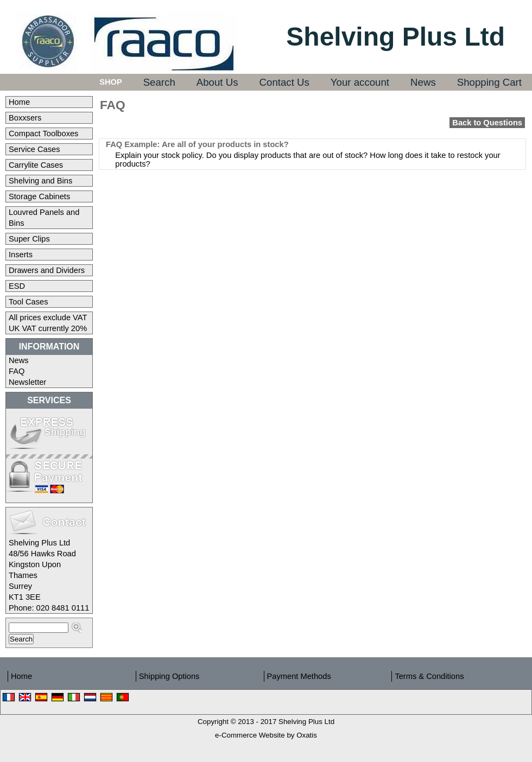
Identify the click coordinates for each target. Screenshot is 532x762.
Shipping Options (169, 676)
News (423, 82)
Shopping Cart (489, 82)
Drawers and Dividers (47, 270)
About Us (217, 82)
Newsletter (27, 382)
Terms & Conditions (429, 676)
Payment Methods (299, 676)
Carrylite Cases (36, 165)
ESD (17, 286)
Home (19, 102)
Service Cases (34, 149)
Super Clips (29, 239)
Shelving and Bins (40, 181)
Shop (111, 82)
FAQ (17, 371)
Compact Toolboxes (43, 134)
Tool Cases (28, 302)
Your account (360, 82)
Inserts (21, 255)
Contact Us (284, 82)
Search (159, 82)
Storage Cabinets (39, 196)
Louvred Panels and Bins (44, 218)
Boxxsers (25, 118)
